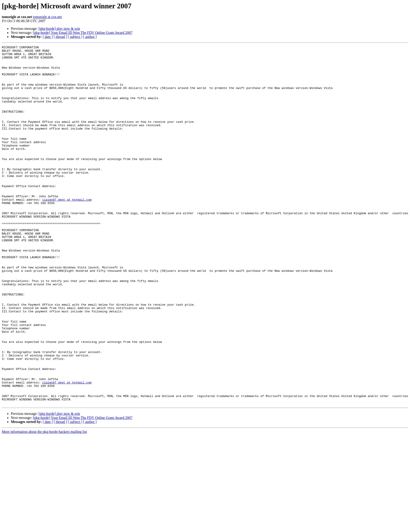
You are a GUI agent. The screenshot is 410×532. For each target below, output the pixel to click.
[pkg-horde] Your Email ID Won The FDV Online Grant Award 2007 (83, 33)
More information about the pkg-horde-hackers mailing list (44, 503)
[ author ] (90, 37)
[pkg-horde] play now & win (59, 29)
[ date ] (48, 37)
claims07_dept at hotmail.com (67, 231)
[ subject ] (75, 37)
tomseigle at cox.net (47, 17)
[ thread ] (60, 37)
